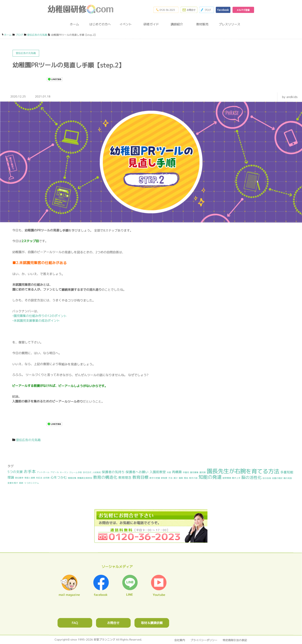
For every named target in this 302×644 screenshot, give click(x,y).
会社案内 (180, 640)
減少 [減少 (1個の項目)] (176, 478)
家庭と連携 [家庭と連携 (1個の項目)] (30, 478)
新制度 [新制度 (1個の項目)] (164, 478)
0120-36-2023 (161, 10)
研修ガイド (151, 24)
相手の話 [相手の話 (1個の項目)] (193, 478)
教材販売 (202, 24)
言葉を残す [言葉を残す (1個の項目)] (13, 483)
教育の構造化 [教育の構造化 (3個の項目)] (105, 477)
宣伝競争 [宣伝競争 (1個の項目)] (19, 478)
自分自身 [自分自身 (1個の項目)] (267, 478)
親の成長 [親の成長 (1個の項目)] (288, 478)
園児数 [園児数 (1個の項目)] (203, 472)
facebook (221, 10)
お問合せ (113, 622)
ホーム (74, 24)
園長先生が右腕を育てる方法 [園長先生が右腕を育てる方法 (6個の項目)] (243, 471)
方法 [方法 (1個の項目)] (170, 478)
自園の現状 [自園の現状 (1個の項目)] (277, 478)
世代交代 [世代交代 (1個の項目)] (87, 472)
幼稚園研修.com (82, 9)
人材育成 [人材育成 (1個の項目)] (97, 472)
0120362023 (151, 526)
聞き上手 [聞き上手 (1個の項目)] (236, 478)
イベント (126, 24)
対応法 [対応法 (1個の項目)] (39, 478)
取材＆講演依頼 (152, 622)
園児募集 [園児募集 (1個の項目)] (194, 472)
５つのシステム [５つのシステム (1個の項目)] (32, 483)
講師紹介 (177, 24)
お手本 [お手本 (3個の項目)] (30, 472)
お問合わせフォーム (186, 10)
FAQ (75, 622)
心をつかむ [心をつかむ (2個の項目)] (59, 477)
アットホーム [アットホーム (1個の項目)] (43, 472)
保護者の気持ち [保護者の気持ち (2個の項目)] (113, 472)
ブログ (204, 10)
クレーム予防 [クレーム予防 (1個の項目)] (76, 472)
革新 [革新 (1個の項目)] (21, 483)
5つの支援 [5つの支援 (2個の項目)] (15, 472)
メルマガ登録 (243, 10)
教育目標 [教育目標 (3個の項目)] (140, 477)
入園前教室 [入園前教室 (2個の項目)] (158, 472)
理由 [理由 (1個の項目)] (186, 478)
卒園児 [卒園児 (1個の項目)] (186, 472)
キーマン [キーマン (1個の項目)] (64, 472)
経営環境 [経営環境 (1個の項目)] (227, 478)
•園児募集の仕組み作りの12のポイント (40, 316)
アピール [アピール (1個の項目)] (55, 472)
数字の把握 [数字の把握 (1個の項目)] (155, 478)
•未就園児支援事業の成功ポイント (36, 321)
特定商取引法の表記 (235, 640)
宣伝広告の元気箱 (28, 440)
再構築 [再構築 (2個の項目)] (177, 472)
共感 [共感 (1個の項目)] (169, 472)
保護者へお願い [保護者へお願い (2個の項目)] (137, 472)
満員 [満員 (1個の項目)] (181, 478)
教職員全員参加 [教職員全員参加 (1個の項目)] (85, 478)
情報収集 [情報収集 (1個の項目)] (72, 478)
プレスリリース (228, 24)
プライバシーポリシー (204, 640)
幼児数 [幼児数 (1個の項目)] (46, 478)
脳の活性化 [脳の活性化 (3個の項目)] (252, 477)
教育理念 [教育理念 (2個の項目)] (125, 477)
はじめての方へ (100, 24)
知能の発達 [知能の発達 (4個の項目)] (210, 477)
